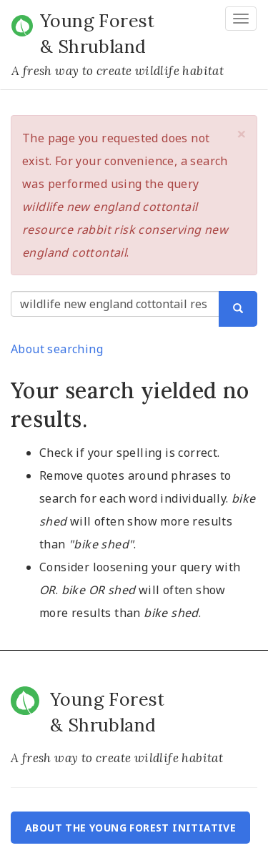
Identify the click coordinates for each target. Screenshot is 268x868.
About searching (57, 349)
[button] (242, 134)
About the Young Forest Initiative (130, 828)
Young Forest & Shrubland (98, 34)
